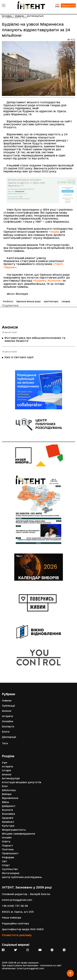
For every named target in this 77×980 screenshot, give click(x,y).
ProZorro (8, 301)
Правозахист (10, 853)
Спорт (6, 865)
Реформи (8, 857)
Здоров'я (8, 818)
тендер (54, 232)
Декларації (9, 737)
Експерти (8, 727)
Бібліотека (9, 790)
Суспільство (10, 869)
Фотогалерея (11, 873)
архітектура (51, 301)
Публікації (8, 706)
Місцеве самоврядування (18, 834)
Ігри (4, 763)
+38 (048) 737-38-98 (15, 906)
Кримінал (8, 822)
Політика (8, 849)
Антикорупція (11, 778)
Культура (8, 826)
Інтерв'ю (7, 716)
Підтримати (68, 5)
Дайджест (9, 806)
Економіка (8, 814)
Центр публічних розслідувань (22, 877)
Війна (5, 802)
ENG (57, 6)
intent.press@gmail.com (17, 900)
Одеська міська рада (28, 301)
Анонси (10, 327)
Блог (5, 786)
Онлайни (8, 721)
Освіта (6, 842)
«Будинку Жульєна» (47, 281)
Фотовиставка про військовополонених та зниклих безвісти (35, 339)
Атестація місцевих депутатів (21, 782)
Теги (5, 743)
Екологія (7, 810)
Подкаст (7, 846)
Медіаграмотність (14, 830)
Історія (6, 770)
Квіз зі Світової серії (19, 357)
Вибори (7, 794)
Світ (5, 861)
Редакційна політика (15, 924)
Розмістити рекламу (17, 935)
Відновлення (10, 798)
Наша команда (12, 918)
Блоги (6, 732)
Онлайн (7, 838)
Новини (7, 701)
